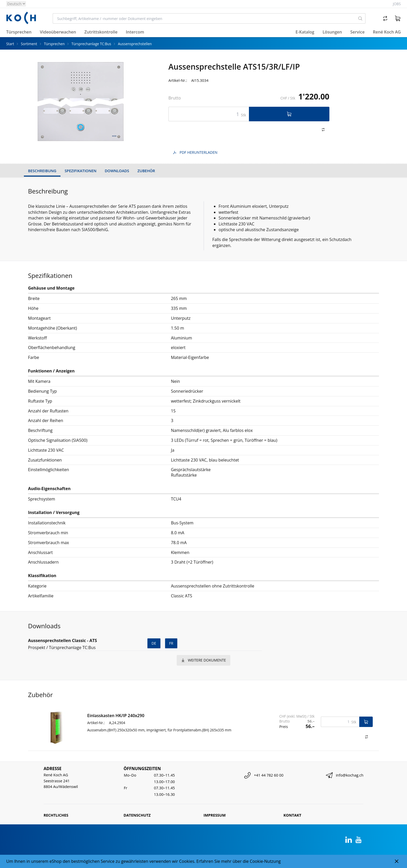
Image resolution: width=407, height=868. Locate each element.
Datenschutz (137, 815)
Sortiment (29, 44)
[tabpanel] (81, 102)
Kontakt (292, 815)
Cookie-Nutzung (265, 861)
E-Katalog (305, 32)
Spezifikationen (81, 171)
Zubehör (146, 171)
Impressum (215, 815)
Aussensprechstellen (135, 44)
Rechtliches (56, 815)
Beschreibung (42, 171)
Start (10, 44)
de (154, 643)
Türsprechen (54, 44)
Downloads (117, 171)
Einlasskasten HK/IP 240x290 (116, 716)
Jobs (397, 4)
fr (171, 643)
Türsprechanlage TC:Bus (91, 44)
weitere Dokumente (203, 660)
